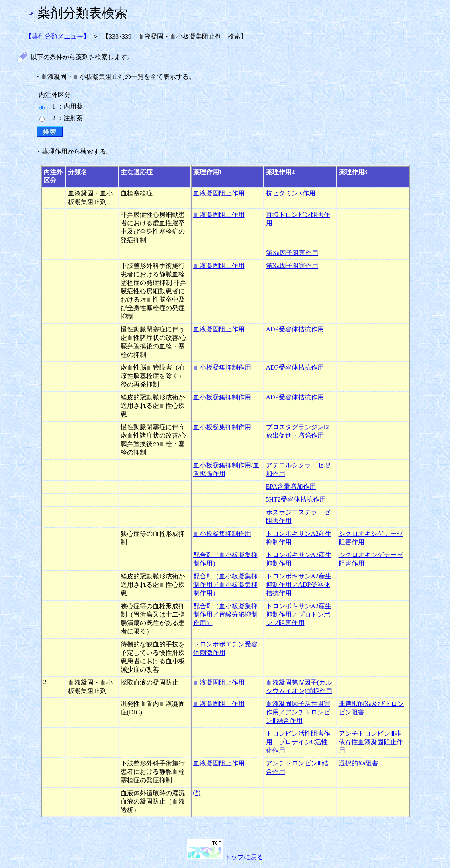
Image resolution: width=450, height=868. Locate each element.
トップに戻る (225, 857)
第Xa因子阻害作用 (292, 253)
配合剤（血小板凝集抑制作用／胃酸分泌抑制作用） (225, 614)
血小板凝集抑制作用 (222, 367)
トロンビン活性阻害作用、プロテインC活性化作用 (298, 742)
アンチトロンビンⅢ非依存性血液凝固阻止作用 (371, 742)
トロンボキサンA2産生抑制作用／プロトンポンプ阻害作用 (299, 614)
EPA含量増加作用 (291, 486)
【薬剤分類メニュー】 (57, 36)
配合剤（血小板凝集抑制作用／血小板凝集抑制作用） (225, 585)
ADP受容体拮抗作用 (295, 329)
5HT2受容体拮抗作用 (296, 499)
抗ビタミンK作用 (291, 193)
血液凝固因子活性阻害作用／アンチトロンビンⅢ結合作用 (298, 712)
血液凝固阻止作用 (219, 193)
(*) (197, 793)
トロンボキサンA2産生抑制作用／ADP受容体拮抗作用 (299, 585)
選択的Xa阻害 (359, 763)
